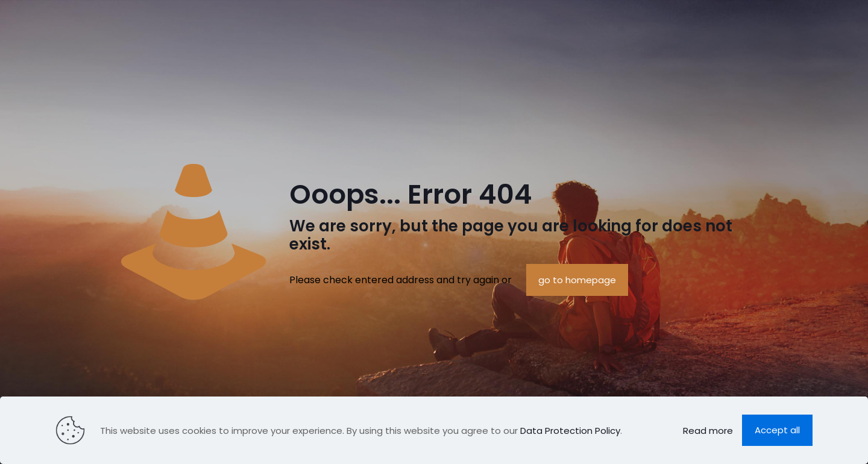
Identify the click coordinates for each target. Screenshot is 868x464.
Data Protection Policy (570, 431)
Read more (708, 431)
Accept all (777, 430)
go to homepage (577, 280)
